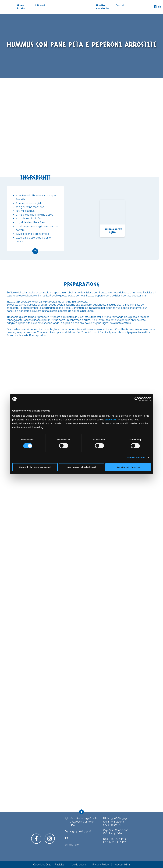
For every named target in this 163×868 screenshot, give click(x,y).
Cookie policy (78, 865)
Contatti (121, 6)
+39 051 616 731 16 (81, 832)
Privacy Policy (101, 865)
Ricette (100, 6)
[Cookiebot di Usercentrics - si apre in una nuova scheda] (137, 399)
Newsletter (103, 9)
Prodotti (22, 9)
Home (21, 6)
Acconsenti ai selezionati (81, 467)
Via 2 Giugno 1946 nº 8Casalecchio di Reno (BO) (83, 821)
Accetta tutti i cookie (128, 467)
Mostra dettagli (136, 458)
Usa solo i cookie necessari (35, 467)
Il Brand (40, 6)
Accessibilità (122, 865)
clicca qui (111, 419)
